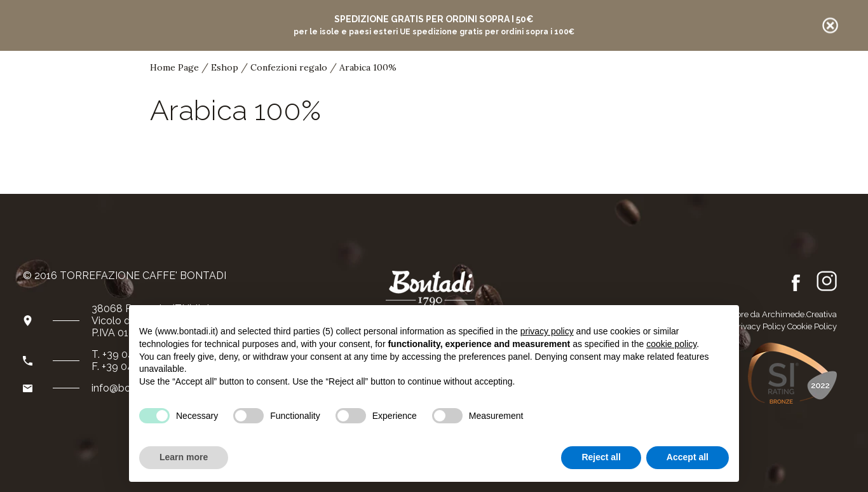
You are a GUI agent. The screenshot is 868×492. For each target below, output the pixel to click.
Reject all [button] (601, 457)
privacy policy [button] (547, 331)
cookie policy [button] (671, 344)
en (729, 86)
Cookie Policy (812, 326)
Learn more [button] (184, 457)
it (713, 86)
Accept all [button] (688, 457)
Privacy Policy (759, 326)
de (748, 86)
